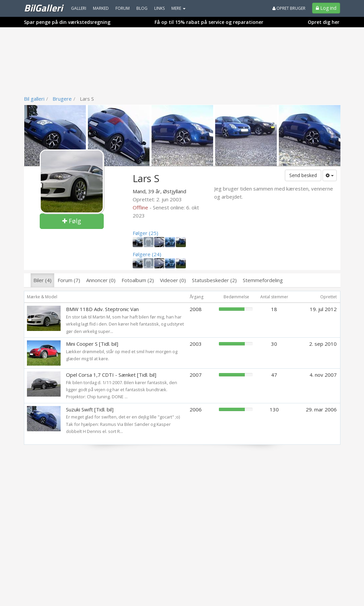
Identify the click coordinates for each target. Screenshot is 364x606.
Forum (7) (69, 280)
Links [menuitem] (159, 8)
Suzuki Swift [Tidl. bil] (90, 409)
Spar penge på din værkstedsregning (67, 22)
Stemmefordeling (263, 280)
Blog (142, 8)
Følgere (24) (147, 254)
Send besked (303, 175)
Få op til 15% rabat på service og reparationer (209, 22)
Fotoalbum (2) (138, 280)
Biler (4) (42, 280)
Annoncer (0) (101, 280)
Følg (72, 221)
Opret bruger (289, 8)
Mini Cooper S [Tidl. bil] (92, 344)
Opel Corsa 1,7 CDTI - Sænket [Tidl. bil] (111, 375)
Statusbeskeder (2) (214, 280)
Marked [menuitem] (101, 8)
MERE (178, 8)
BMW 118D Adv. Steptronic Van (102, 309)
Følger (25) (145, 233)
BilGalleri (43, 8)
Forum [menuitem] (123, 8)
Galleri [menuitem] (79, 8)
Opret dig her (324, 22)
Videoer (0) (173, 280)
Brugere (62, 99)
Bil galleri (34, 99)
